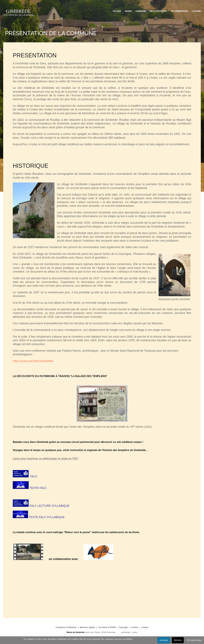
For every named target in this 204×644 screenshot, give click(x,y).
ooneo (135, 632)
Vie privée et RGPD (107, 627)
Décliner (178, 640)
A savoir (196, 11)
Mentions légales (88, 627)
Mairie (128, 11)
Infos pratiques (158, 11)
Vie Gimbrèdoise (179, 11)
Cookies (135, 627)
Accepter (164, 640)
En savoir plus (194, 640)
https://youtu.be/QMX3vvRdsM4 (33, 361)
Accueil (117, 11)
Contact (145, 627)
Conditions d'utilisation (66, 627)
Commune (141, 11)
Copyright (123, 627)
